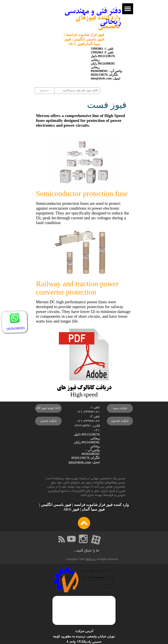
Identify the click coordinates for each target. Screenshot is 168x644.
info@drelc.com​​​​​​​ (80, 462)
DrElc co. (91, 559)
